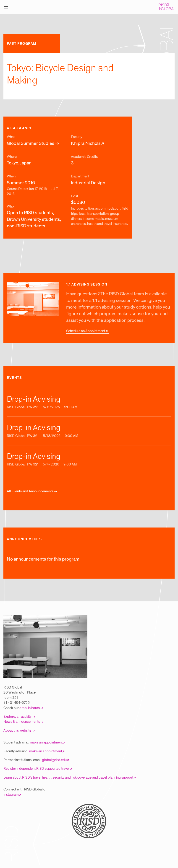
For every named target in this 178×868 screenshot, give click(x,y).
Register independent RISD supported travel (37, 769)
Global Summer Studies (31, 143)
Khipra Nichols (86, 143)
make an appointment (46, 742)
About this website (17, 730)
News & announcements (22, 722)
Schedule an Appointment (86, 331)
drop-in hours (30, 708)
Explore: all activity (17, 717)
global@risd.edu (54, 760)
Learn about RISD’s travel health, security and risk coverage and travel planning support (68, 777)
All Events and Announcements (30, 491)
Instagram (11, 795)
